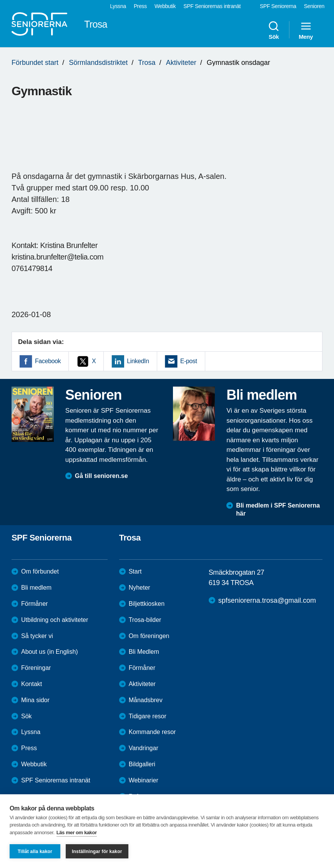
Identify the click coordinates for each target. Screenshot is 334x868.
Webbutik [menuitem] (165, 6)
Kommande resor (152, 732)
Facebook (48, 361)
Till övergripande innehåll (0, 0)
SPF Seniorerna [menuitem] (278, 6)
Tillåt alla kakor (35, 851)
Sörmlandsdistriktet (98, 63)
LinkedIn (138, 361)
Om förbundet (40, 571)
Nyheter (140, 588)
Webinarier (144, 780)
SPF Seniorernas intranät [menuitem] (212, 6)
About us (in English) (50, 652)
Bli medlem (36, 588)
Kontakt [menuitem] (32, 684)
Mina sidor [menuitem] (35, 700)
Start (135, 571)
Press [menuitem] (140, 6)
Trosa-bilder (145, 620)
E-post (189, 361)
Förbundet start (35, 63)
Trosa (147, 63)
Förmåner (34, 604)
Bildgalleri (142, 764)
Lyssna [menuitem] (118, 6)
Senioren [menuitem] (314, 6)
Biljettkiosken (147, 604)
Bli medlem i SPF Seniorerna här (278, 509)
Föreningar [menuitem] (36, 668)
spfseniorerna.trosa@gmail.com (267, 600)
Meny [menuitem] (306, 30)
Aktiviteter (181, 63)
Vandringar (144, 748)
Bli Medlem (144, 652)
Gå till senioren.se (101, 476)
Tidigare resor (148, 716)
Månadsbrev (146, 700)
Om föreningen (149, 636)
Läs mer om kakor (77, 832)
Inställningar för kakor (97, 851)
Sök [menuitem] (274, 30)
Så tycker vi (37, 636)
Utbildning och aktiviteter (55, 620)
